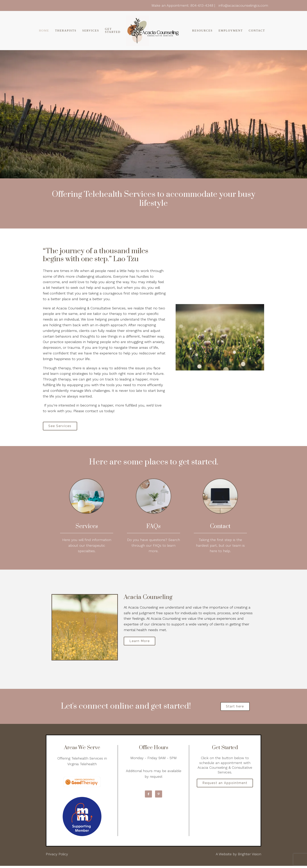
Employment (231, 31)
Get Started (113, 31)
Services (91, 31)
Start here (235, 708)
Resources (202, 31)
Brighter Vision (250, 856)
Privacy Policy (57, 856)
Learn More (141, 643)
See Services (62, 427)
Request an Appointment (225, 786)
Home (44, 31)
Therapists (66, 31)
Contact (257, 31)
